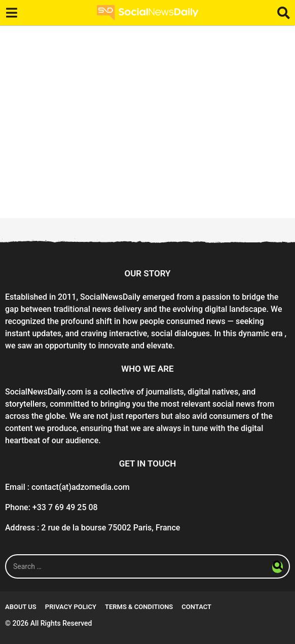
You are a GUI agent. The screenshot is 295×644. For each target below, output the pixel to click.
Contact (196, 607)
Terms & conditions (139, 607)
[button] (11, 13)
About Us (21, 607)
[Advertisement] (147, 122)
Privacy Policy (71, 607)
